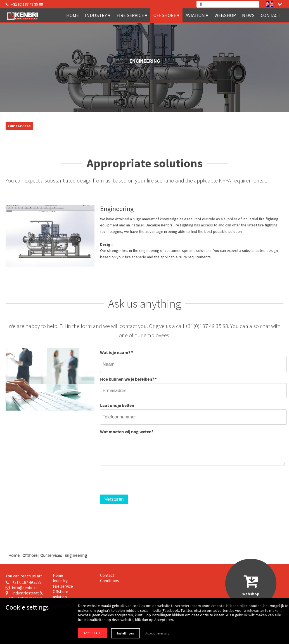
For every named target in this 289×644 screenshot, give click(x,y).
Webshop (225, 15)
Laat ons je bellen (117, 405)
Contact (271, 15)
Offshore (165, 15)
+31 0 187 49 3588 (23, 582)
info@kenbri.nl (22, 588)
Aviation (195, 15)
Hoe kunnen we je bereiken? (128, 379)
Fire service (130, 15)
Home (73, 15)
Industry (96, 15)
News (248, 15)
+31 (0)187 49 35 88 (24, 4)
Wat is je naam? (117, 352)
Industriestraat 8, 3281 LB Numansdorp (24, 596)
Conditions (110, 581)
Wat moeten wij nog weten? (127, 432)
